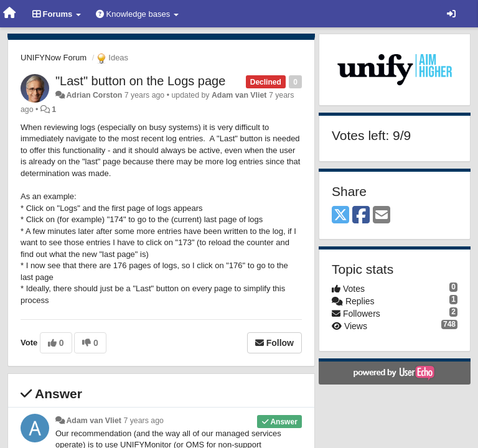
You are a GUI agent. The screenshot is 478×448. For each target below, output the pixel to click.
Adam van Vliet (239, 95)
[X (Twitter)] (340, 216)
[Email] (382, 216)
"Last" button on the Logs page (140, 81)
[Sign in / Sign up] (451, 14)
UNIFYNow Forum (54, 58)
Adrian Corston (94, 95)
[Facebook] (361, 216)
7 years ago (143, 421)
